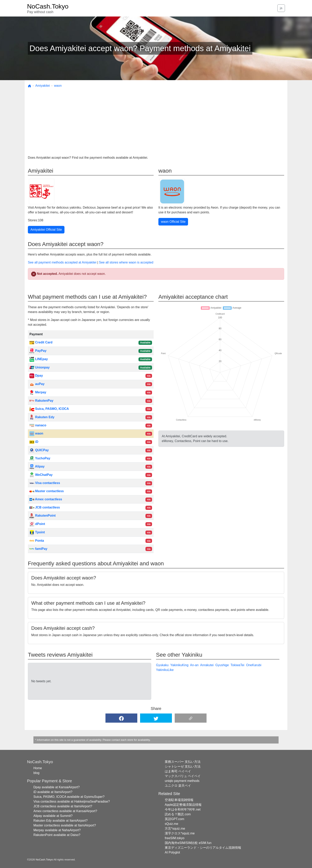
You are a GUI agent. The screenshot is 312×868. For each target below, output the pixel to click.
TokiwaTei (237, 665)
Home (38, 768)
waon (58, 86)
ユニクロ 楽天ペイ (178, 786)
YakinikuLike (165, 670)
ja (281, 8)
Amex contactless (46, 499)
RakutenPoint (43, 516)
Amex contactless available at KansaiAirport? (65, 811)
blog (36, 773)
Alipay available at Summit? (53, 816)
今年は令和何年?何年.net (183, 809)
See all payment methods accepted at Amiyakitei (62, 262)
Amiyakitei (42, 86)
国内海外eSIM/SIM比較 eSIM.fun (188, 843)
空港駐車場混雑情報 (179, 800)
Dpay (36, 376)
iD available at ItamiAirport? (53, 792)
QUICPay (39, 450)
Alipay (37, 466)
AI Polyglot (172, 852)
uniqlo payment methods (182, 781)
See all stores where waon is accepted (126, 262)
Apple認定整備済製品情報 (183, 805)
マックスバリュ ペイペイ (183, 776)
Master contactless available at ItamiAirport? (65, 825)
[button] (121, 718)
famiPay (38, 549)
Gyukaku (162, 665)
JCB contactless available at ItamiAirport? (63, 806)
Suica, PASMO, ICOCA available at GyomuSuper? (69, 797)
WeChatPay (41, 475)
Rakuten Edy (42, 417)
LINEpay (39, 359)
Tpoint (37, 532)
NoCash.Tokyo (44, 860)
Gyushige (222, 665)
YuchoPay (40, 458)
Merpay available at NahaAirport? (57, 830)
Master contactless (47, 491)
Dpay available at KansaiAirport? (57, 787)
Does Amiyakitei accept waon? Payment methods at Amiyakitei (140, 48)
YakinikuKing (179, 665)
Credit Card (41, 342)
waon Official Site (173, 222)
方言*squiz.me (175, 829)
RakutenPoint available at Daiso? (57, 835)
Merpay (38, 392)
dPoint (37, 524)
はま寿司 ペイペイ (178, 771)
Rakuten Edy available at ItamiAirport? (60, 821)
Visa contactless (45, 483)
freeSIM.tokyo (175, 838)
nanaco (38, 425)
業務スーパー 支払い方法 (183, 762)
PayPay (38, 351)
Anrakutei (207, 665)
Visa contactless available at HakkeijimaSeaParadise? (72, 801)
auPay (37, 384)
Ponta (37, 541)
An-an (194, 665)
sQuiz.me (172, 824)
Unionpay (39, 367)
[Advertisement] (156, 119)
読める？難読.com (178, 814)
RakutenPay (41, 401)
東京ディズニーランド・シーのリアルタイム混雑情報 (203, 848)
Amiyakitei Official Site (46, 230)
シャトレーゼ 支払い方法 (183, 766)
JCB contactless (45, 507)
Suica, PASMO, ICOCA (49, 409)
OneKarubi (254, 665)
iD (34, 442)
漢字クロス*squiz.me (180, 833)
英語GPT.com (175, 819)
